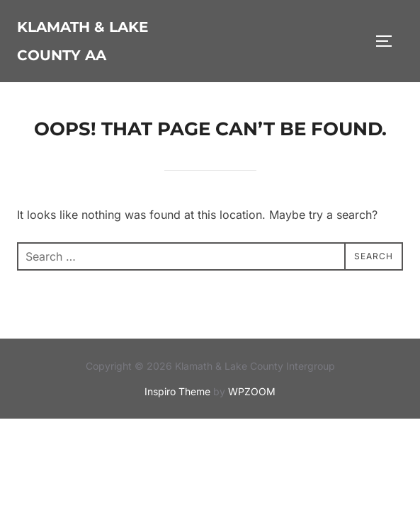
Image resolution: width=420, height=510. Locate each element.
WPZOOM (252, 391)
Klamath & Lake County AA (83, 41)
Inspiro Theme (177, 391)
